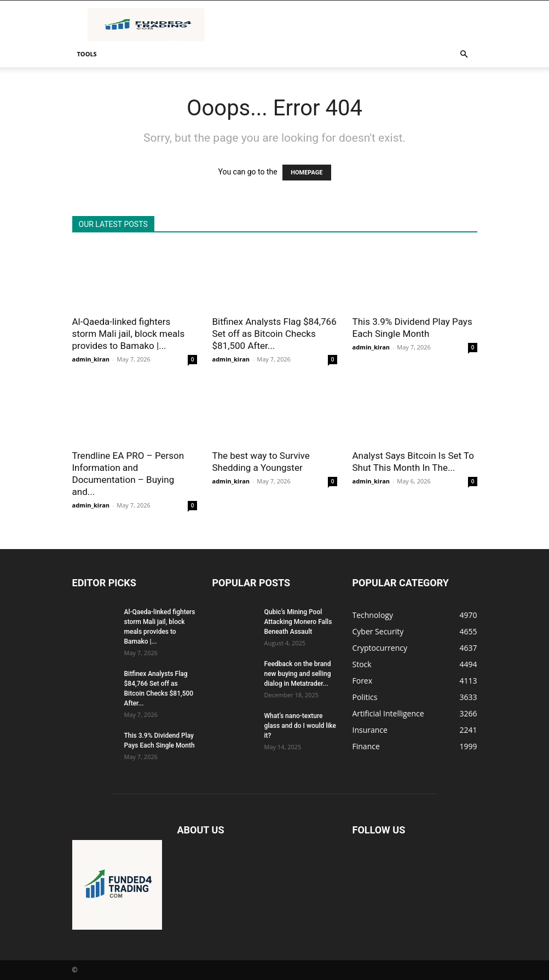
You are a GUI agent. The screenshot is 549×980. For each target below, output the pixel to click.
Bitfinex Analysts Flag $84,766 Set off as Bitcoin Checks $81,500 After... (274, 334)
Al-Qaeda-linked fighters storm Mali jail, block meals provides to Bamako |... (129, 334)
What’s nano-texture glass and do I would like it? (300, 726)
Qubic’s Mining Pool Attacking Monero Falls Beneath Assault (298, 622)
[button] (464, 54)
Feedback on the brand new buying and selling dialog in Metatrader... (298, 674)
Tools (87, 54)
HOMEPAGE (307, 173)
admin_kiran (91, 359)
